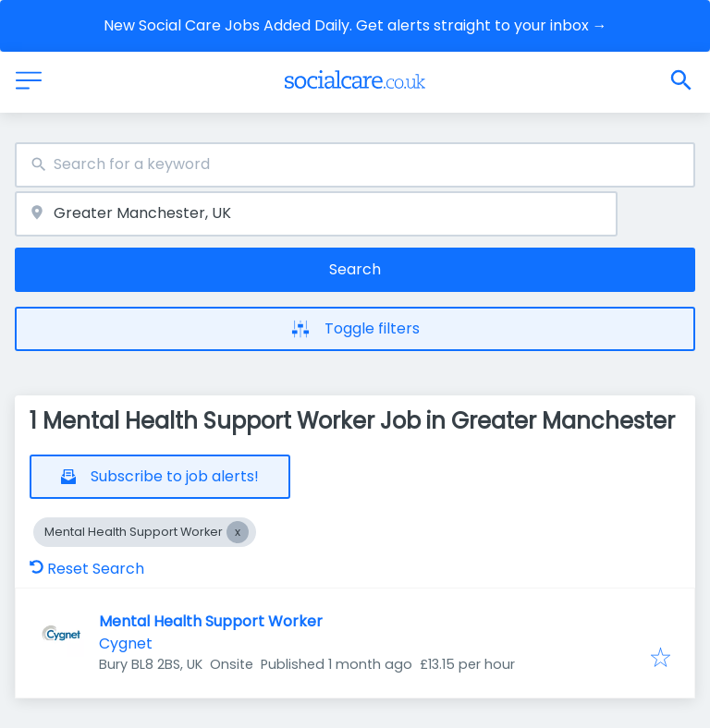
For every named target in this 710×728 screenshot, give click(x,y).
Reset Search (87, 569)
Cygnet (126, 643)
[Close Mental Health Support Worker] (238, 532)
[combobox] (355, 165)
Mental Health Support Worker (211, 621)
